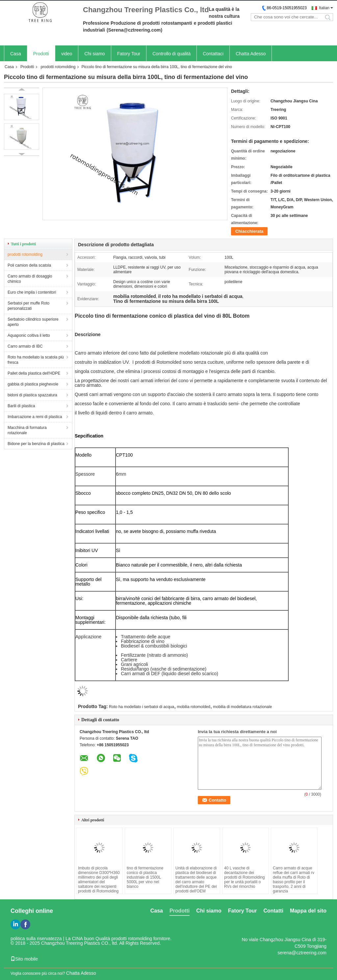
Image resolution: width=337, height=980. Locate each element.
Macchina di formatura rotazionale (27, 430)
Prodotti (41, 54)
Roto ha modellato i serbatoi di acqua (142, 707)
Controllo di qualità (171, 54)
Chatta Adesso (251, 54)
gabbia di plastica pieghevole (33, 384)
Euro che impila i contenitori (32, 292)
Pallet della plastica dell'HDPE (34, 373)
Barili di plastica (21, 406)
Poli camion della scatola (29, 265)
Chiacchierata (249, 231)
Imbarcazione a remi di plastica (35, 417)
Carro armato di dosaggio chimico (30, 279)
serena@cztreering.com (302, 953)
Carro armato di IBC (25, 346)
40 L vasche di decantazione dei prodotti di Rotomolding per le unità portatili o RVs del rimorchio (244, 877)
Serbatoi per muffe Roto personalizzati (28, 306)
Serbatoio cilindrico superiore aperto (33, 322)
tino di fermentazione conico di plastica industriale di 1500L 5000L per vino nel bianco (145, 877)
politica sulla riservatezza (36, 939)
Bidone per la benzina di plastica (36, 444)
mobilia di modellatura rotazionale (242, 707)
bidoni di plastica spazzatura (32, 395)
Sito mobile (24, 959)
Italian (324, 8)
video (67, 54)
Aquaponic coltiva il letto (29, 335)
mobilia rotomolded (194, 707)
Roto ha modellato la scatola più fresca (36, 360)
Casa (16, 54)
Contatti (273, 911)
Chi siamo (94, 54)
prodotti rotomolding (58, 67)
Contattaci (213, 54)
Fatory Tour (129, 54)
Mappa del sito (308, 911)
